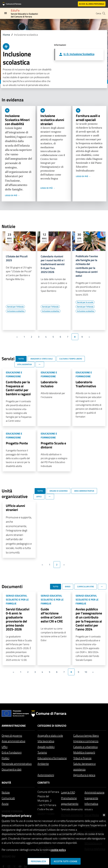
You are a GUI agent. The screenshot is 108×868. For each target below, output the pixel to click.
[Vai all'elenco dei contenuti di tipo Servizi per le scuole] (85, 302)
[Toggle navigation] (6, 13)
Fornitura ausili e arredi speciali (88, 118)
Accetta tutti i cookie (66, 861)
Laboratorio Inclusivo (49, 384)
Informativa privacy (91, 806)
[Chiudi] (104, 814)
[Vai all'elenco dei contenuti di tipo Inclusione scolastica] (16, 311)
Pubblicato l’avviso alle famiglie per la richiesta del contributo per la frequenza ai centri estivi (87, 266)
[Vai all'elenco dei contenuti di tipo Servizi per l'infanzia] (15, 307)
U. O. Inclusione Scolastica (79, 54)
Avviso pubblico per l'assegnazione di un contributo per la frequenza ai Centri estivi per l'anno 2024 (89, 619)
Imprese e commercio (86, 741)
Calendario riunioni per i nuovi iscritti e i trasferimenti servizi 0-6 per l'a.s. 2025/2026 (53, 264)
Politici (5, 758)
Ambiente (43, 764)
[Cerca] (104, 13)
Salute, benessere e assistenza (84, 766)
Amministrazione (14, 726)
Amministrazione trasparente (94, 795)
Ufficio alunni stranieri (15, 508)
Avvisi (5, 804)
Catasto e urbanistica (85, 747)
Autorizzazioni (46, 775)
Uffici (5, 747)
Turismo (42, 752)
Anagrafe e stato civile (50, 735)
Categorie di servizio (52, 726)
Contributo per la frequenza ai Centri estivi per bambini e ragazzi (18, 388)
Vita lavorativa (46, 741)
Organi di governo (12, 735)
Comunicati (8, 798)
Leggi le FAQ (68, 792)
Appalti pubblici (46, 747)
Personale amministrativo (17, 764)
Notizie (6, 792)
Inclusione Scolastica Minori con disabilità (17, 120)
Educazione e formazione (52, 758)
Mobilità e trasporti (84, 752)
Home (6, 35)
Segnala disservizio (72, 809)
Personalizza (38, 861)
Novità (6, 783)
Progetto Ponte (17, 443)
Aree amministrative (13, 741)
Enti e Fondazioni (12, 752)
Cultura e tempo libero (86, 735)
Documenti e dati (12, 769)
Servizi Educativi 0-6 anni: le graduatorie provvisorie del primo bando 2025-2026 (18, 619)
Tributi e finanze (82, 758)
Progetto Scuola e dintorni (53, 445)
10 (86, 672)
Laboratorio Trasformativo (86, 384)
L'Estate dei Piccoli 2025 (17, 258)
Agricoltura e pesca (84, 775)
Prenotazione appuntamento (70, 801)
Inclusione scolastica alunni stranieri (52, 120)
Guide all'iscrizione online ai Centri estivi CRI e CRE (52, 615)
